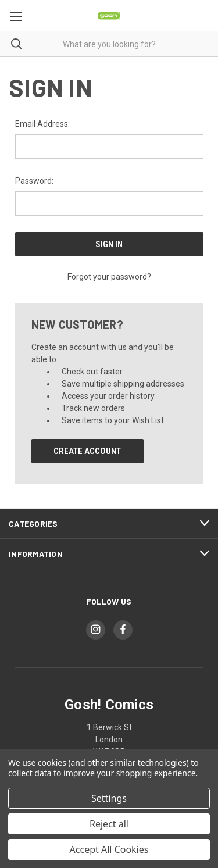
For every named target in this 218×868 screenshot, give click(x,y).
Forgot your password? (109, 277)
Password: (34, 181)
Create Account (87, 451)
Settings (109, 798)
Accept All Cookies (109, 849)
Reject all (109, 824)
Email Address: (42, 124)
